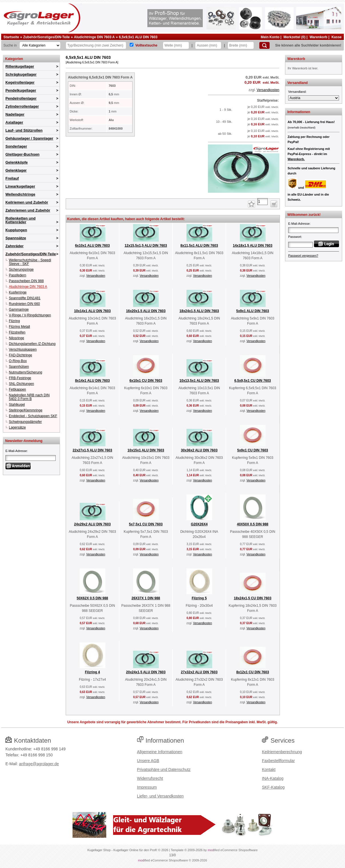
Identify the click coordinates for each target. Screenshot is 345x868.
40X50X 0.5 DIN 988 (252, 524)
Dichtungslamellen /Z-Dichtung (32, 344)
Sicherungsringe (21, 270)
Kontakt (269, 769)
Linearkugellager (20, 186)
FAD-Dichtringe (20, 355)
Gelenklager (16, 170)
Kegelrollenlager (20, 82)
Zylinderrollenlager (22, 106)
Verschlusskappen (23, 349)
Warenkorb (318, 37)
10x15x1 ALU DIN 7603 (146, 450)
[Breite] (241, 45)
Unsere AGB (148, 761)
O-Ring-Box (18, 361)
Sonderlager (16, 146)
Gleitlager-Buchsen (22, 154)
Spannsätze (16, 238)
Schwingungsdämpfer (25, 422)
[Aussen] (208, 45)
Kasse (337, 37)
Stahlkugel (17, 405)
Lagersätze (17, 427)
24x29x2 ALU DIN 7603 (92, 524)
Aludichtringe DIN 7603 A (94, 37)
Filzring (14, 321)
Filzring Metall (19, 327)
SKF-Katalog (273, 787)
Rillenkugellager (20, 66)
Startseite (11, 37)
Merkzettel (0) (295, 37)
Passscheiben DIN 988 (26, 281)
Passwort (295, 237)
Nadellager (15, 114)
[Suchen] (264, 45)
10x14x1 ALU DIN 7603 (92, 311)
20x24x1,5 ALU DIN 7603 (146, 672)
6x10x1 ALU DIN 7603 (93, 246)
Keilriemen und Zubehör (27, 202)
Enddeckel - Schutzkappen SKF (33, 416)
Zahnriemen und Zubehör (28, 210)
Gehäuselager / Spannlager (29, 138)
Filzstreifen (17, 332)
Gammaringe (19, 310)
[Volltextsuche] (132, 45)
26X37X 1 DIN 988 (146, 598)
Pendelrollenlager (21, 98)
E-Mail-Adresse (16, 451)
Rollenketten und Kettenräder (20, 220)
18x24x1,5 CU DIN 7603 (253, 598)
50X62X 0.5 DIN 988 (92, 598)
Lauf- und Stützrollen (24, 130)
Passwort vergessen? (303, 256)
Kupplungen (16, 230)
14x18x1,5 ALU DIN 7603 (252, 246)
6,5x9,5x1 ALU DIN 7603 (138, 37)
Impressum (147, 787)
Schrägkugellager (21, 74)
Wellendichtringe (20, 194)
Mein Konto (270, 37)
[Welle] (176, 45)
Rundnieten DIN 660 (24, 304)
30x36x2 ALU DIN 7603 (199, 450)
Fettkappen (17, 389)
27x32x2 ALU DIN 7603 (199, 672)
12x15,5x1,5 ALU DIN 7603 (146, 246)
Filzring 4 (92, 672)
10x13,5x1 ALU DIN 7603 (199, 381)
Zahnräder (15, 246)
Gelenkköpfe (17, 162)
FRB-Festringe (20, 378)
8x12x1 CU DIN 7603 (253, 672)
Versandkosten (268, 90)
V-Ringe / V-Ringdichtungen (30, 315)
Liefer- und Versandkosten (160, 796)
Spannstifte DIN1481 (25, 298)
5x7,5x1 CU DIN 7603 (146, 524)
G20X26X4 (199, 524)
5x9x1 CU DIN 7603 (252, 450)
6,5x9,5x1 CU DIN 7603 (252, 381)
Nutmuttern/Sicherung (26, 372)
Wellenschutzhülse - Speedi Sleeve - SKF (30, 262)
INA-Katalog (273, 778)
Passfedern (18, 275)
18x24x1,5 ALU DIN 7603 (199, 311)
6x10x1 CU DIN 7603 (146, 381)
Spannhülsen (19, 367)
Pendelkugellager (21, 90)
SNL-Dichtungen (21, 384)
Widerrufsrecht (150, 778)
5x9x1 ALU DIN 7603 (253, 311)
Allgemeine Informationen (160, 752)
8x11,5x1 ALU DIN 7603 (199, 246)
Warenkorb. (296, 159)
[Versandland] (314, 98)
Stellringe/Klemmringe (26, 410)
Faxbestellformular (278, 761)
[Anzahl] (262, 202)
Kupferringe (18, 292)
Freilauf (12, 178)
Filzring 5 (199, 598)
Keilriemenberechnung (282, 752)
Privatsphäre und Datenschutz (164, 769)
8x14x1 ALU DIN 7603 (93, 381)
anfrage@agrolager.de (39, 764)
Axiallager (14, 122)
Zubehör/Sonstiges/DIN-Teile (46, 37)
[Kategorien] (40, 45)
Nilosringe (16, 338)
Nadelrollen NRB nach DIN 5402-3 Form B (29, 397)
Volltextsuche (146, 45)
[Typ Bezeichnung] (96, 45)
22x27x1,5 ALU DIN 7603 (92, 450)
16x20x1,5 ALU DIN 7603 (146, 311)
